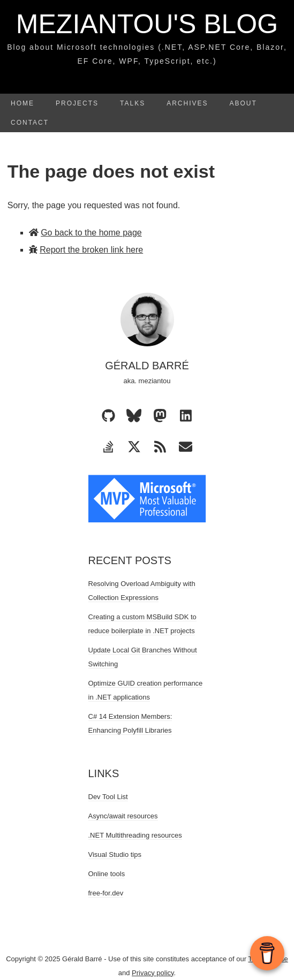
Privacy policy (153, 973)
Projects (77, 103)
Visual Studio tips (115, 854)
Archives (187, 103)
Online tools (107, 874)
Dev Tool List (108, 797)
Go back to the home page (91, 233)
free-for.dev (106, 893)
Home (22, 103)
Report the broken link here (91, 250)
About (243, 103)
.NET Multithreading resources (135, 835)
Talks (133, 103)
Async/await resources (123, 816)
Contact (30, 123)
